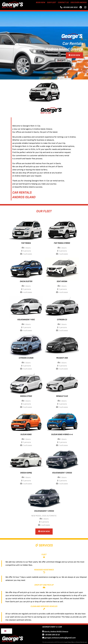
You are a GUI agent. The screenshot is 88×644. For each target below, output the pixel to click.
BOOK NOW (74, 55)
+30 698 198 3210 (70, 7)
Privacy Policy (71, 642)
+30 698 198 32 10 (51, 635)
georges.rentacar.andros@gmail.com (59, 638)
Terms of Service (80, 642)
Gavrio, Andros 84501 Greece (55, 632)
